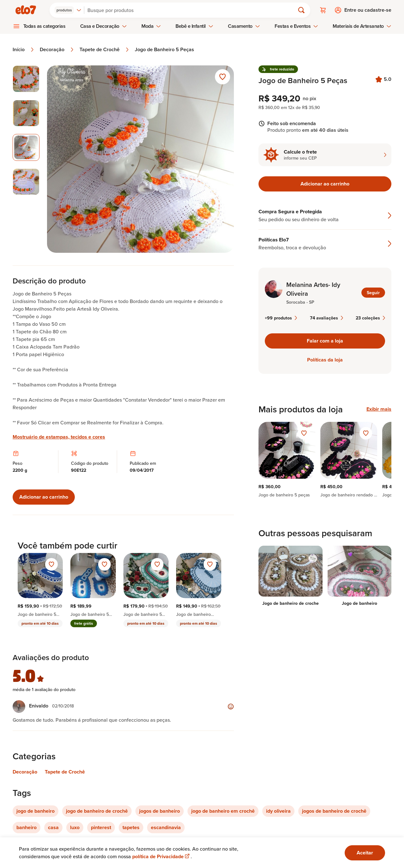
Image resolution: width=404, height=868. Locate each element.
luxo (75, 827)
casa (53, 827)
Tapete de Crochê (105, 50)
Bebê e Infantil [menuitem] (194, 26)
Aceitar (365, 853)
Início (24, 50)
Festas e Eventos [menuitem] (296, 26)
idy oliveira (278, 811)
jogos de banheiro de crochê (334, 811)
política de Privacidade (161, 856)
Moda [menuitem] (151, 26)
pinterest (101, 827)
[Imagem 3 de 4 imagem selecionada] (26, 147)
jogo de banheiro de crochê (97, 811)
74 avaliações (327, 318)
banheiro (27, 827)
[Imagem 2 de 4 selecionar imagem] (26, 113)
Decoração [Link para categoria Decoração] (25, 772)
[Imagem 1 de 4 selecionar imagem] (26, 79)
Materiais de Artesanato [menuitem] (362, 26)
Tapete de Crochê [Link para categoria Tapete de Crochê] (65, 772)
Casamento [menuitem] (244, 26)
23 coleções (370, 318)
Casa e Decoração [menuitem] (104, 26)
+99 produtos (281, 318)
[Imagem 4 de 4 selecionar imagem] (26, 182)
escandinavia (166, 827)
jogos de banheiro (160, 811)
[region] (325, 460)
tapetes (131, 827)
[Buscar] (192, 10)
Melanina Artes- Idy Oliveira (313, 289)
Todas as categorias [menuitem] (45, 26)
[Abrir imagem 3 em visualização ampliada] (141, 159)
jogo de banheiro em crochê (223, 811)
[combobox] (68, 10)
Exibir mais (379, 409)
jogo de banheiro (36, 811)
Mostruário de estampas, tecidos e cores (59, 437)
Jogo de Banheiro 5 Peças (164, 50)
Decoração (57, 50)
